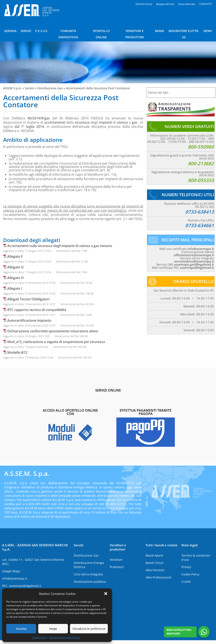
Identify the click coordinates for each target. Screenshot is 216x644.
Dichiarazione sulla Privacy (65, 637)
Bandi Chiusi (154, 563)
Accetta (21, 629)
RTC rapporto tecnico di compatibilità (37, 310)
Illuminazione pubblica (90, 582)
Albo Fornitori (155, 570)
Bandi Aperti (154, 555)
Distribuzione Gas (50, 88)
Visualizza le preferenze (89, 629)
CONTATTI (205, 4)
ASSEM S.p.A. (12, 88)
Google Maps (11, 571)
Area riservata (187, 4)
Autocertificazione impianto (29, 320)
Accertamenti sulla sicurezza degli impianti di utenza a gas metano (60, 246)
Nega (53, 629)
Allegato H (15, 278)
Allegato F (15, 256)
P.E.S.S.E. (42, 31)
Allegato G (15, 267)
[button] (106, 594)
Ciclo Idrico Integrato (88, 574)
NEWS (208, 31)
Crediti (186, 582)
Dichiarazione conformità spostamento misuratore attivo (53, 331)
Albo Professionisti (159, 577)
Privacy (186, 567)
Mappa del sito (165, 4)
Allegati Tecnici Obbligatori (28, 299)
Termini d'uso (144, 4)
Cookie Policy (39, 637)
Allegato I (15, 288)
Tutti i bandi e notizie (162, 545)
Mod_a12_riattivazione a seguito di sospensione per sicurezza (56, 342)
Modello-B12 (17, 352)
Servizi (29, 88)
